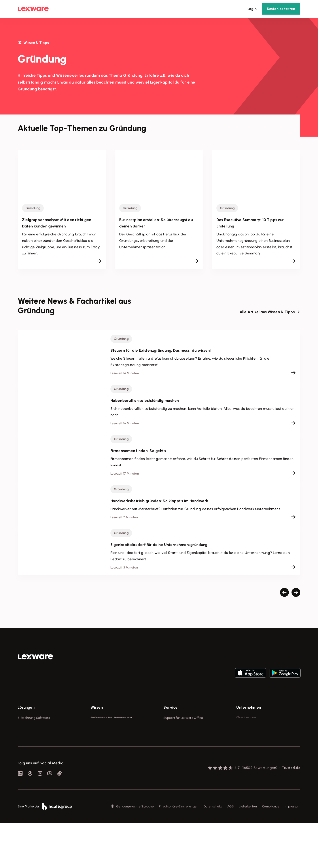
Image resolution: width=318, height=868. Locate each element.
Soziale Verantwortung (253, 734)
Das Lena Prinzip (102, 751)
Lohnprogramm (29, 743)
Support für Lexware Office (183, 718)
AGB (230, 851)
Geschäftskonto (29, 751)
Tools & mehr (100, 726)
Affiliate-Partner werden (181, 751)
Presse (241, 726)
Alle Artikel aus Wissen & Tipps (267, 312)
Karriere (242, 743)
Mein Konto (172, 775)
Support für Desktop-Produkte (185, 759)
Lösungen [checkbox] (26, 707)
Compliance (271, 851)
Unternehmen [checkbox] (249, 707)
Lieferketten (248, 851)
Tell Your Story (101, 743)
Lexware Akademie (105, 734)
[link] (35, 657)
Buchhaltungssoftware (34, 734)
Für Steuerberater (176, 734)
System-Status (174, 726)
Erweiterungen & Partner (36, 767)
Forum (168, 767)
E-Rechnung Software (34, 718)
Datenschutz (213, 851)
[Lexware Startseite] (33, 9)
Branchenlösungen (31, 759)
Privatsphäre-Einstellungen (179, 851)
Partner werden (175, 743)
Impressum (292, 851)
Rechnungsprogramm (33, 726)
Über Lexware (246, 718)
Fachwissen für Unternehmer (112, 718)
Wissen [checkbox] (97, 707)
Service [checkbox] (171, 707)
